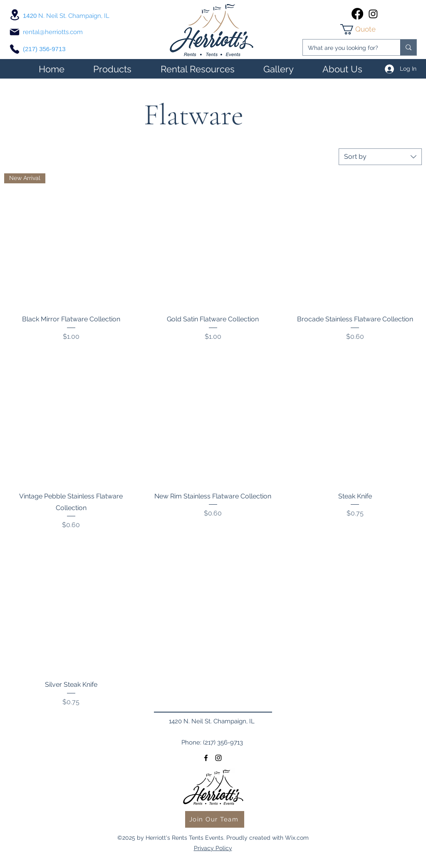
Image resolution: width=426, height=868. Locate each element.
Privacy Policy (213, 848)
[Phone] (15, 49)
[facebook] (357, 14)
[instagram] (373, 14)
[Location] (15, 15)
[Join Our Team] (215, 819)
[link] (365, 29)
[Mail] (15, 32)
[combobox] (380, 157)
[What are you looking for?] (345, 48)
